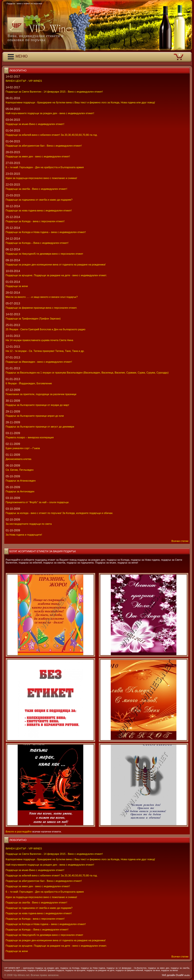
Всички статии (180, 957)
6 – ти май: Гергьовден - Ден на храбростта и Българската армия (45, 892)
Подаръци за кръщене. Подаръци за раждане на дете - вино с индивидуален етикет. (56, 946)
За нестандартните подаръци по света (29, 524)
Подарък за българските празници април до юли (35, 416)
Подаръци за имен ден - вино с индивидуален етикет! (38, 886)
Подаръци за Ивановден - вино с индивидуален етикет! (39, 362)
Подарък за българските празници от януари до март (37, 405)
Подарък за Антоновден (20, 491)
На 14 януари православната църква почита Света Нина (39, 340)
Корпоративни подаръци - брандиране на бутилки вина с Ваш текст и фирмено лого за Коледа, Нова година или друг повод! (80, 859)
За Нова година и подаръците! (24, 535)
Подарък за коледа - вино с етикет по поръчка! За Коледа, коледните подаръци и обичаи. (59, 513)
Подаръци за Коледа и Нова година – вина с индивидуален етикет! (46, 924)
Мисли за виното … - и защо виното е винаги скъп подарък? (42, 297)
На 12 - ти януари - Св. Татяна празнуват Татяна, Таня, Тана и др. (45, 351)
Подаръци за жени (17, 951)
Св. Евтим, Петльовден (20, 470)
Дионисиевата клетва (18, 459)
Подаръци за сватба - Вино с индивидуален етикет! (36, 902)
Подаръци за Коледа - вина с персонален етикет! (35, 919)
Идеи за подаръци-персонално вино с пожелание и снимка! (41, 897)
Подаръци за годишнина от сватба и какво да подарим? (39, 908)
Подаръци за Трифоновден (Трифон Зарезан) (33, 319)
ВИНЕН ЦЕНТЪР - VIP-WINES (24, 848)
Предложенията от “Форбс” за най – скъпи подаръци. (37, 502)
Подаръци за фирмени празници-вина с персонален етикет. (41, 308)
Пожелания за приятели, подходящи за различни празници (41, 394)
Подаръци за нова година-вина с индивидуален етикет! (39, 913)
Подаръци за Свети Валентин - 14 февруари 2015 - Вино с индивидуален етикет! (54, 854)
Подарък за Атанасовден (21, 481)
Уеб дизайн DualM (176, 975)
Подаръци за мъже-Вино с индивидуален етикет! (35, 870)
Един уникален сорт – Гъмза (23, 448)
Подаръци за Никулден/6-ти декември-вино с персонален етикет (44, 935)
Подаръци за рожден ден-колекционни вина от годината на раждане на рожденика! (56, 940)
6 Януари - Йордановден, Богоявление (29, 383)
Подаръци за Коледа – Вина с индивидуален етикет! (37, 929)
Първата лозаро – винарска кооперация (30, 437)
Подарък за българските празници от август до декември (40, 427)
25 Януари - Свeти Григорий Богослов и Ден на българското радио (46, 329)
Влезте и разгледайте (19, 832)
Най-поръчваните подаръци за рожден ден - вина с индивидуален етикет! (50, 865)
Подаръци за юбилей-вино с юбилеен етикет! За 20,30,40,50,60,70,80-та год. (52, 875)
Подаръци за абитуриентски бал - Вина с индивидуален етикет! (44, 881)
